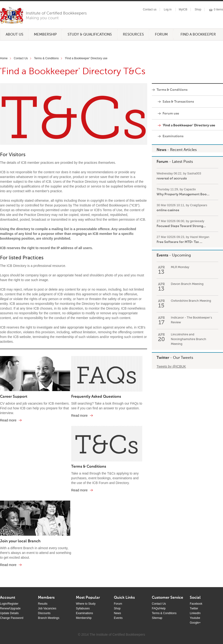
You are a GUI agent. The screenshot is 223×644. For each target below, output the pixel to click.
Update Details (9, 613)
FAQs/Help (159, 608)
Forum (161, 34)
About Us (14, 34)
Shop (198, 9)
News (161, 150)
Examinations (84, 613)
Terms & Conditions (46, 58)
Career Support (14, 397)
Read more (8, 420)
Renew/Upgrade (10, 608)
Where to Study (86, 604)
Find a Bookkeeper (198, 34)
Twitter (163, 358)
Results (43, 604)
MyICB (183, 9)
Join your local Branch (20, 541)
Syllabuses (83, 608)
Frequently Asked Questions (96, 397)
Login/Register (9, 604)
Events (162, 256)
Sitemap (157, 618)
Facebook (196, 604)
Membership (45, 34)
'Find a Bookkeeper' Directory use (86, 58)
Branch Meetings (49, 618)
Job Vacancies (47, 608)
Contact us (150, 9)
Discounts (44, 613)
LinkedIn (195, 613)
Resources (133, 34)
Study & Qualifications (90, 34)
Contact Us (21, 58)
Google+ (195, 623)
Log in (168, 9)
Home (4, 58)
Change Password (12, 618)
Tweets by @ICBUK (171, 366)
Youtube (195, 618)
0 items (218, 9)
